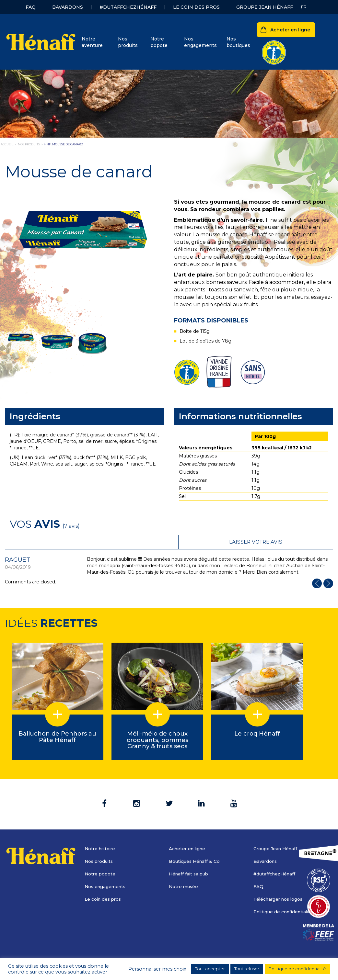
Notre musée (184, 872)
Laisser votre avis (292, 524)
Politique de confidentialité (285, 897)
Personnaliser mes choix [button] (157, 969)
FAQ (31, 7)
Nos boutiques (238, 42)
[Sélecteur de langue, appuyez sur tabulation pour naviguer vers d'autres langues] (304, 7)
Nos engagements (200, 42)
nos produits (29, 144)
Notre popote (159, 42)
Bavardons (68, 7)
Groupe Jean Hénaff (265, 7)
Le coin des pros (196, 7)
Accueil (7, 144)
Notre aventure (92, 42)
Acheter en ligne (290, 30)
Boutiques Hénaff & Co (195, 847)
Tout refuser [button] (247, 969)
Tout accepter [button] (210, 969)
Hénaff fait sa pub (190, 860)
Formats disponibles (211, 321)
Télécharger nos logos (280, 885)
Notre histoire (101, 834)
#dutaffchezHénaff (128, 7)
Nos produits (128, 42)
